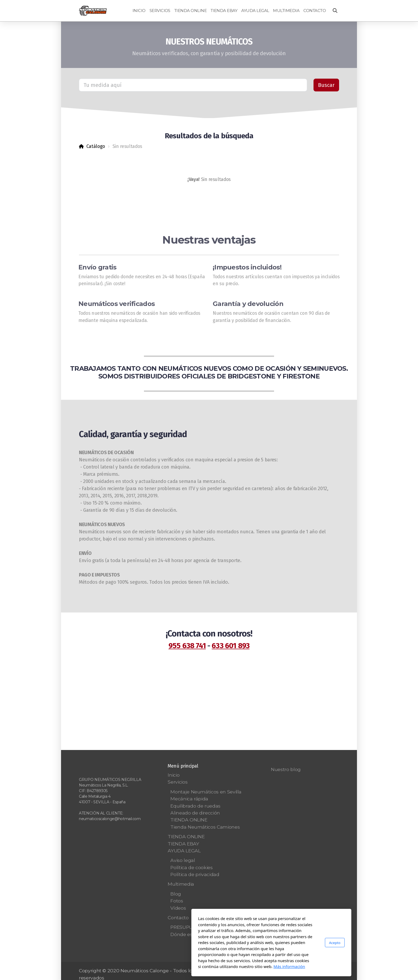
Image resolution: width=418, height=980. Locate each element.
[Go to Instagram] (311, 971)
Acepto (272, 942)
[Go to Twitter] (295, 971)
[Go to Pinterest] (327, 971)
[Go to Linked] (335, 971)
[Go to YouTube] (303, 971)
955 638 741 (187, 646)
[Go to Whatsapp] (319, 971)
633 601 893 (231, 646)
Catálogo (96, 146)
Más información (227, 966)
